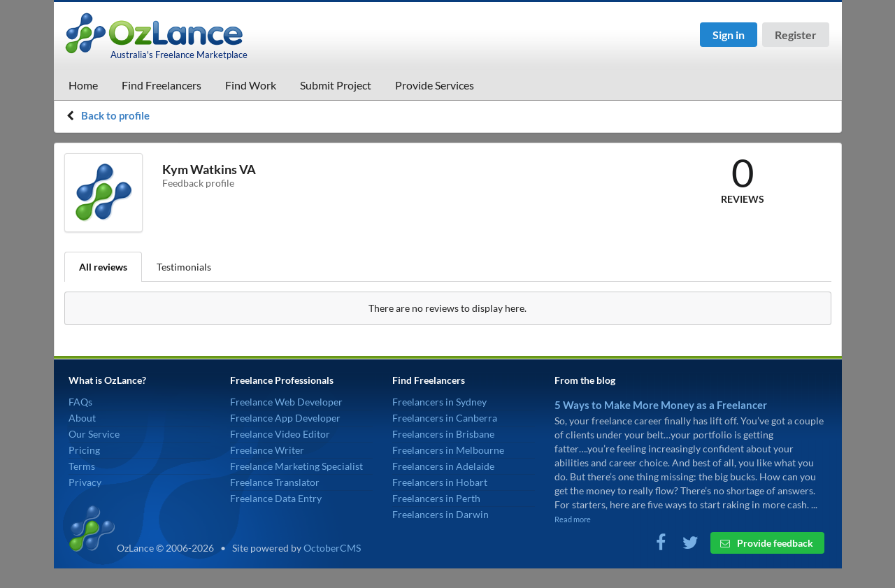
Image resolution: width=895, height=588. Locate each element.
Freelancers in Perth (436, 498)
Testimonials (184, 267)
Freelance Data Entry (276, 498)
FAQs (80, 402)
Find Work (251, 85)
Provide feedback (767, 543)
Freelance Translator (275, 482)
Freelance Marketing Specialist (296, 466)
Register (796, 35)
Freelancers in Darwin (441, 514)
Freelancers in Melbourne (448, 450)
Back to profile (115, 115)
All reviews (103, 267)
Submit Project (336, 85)
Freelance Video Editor (280, 434)
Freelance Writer (267, 450)
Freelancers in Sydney (439, 402)
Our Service (94, 434)
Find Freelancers (162, 85)
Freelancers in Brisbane (443, 434)
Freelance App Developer (285, 418)
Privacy (85, 482)
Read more (573, 519)
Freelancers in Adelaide (443, 466)
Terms (82, 466)
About (82, 418)
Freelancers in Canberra (445, 418)
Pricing (84, 450)
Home (83, 85)
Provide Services (435, 85)
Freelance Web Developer (286, 402)
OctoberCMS (332, 548)
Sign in (729, 35)
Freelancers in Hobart (440, 482)
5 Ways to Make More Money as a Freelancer (661, 405)
